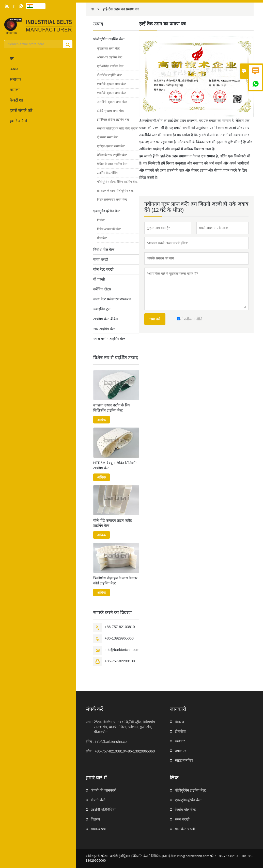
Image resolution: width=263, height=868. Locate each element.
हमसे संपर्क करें (21, 111)
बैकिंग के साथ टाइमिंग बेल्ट (112, 155)
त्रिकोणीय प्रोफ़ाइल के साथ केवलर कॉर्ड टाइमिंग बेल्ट (115, 581)
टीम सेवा (180, 731)
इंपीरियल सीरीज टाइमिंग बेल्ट (113, 120)
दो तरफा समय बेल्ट (108, 137)
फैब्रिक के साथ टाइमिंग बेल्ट (112, 164)
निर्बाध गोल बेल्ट (104, 250)
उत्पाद (14, 69)
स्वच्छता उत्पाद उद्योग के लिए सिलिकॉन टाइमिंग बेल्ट (112, 408)
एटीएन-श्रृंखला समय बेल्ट (111, 146)
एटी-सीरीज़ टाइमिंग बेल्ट (110, 66)
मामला (15, 90)
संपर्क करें (94, 709)
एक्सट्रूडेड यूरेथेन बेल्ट (107, 211)
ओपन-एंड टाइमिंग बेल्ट (110, 57)
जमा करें (155, 319)
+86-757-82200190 (120, 661)
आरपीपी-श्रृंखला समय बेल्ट (112, 102)
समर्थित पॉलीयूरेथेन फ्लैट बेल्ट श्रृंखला (118, 128)
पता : (89, 722)
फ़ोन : (90, 751)
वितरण (179, 722)
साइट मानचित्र (184, 760)
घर (12, 59)
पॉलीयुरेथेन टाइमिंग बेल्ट (109, 39)
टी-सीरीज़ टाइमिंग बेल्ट (110, 75)
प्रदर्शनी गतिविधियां (103, 810)
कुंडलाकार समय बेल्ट (109, 48)
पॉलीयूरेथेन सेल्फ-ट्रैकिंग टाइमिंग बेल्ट (117, 182)
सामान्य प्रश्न (98, 829)
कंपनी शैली (98, 800)
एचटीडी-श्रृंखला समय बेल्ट (112, 93)
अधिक (102, 420)
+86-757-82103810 (120, 627)
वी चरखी (99, 279)
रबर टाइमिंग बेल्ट (104, 329)
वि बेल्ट (101, 220)
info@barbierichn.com (122, 650)
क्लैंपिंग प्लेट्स (102, 289)
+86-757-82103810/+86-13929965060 (125, 751)
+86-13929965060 (119, 638)
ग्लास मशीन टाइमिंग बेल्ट (109, 339)
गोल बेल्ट (102, 238)
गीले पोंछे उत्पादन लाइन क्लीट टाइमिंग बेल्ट (113, 523)
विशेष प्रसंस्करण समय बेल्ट (112, 200)
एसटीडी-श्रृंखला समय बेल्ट (112, 84)
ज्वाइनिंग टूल (102, 309)
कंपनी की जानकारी (104, 790)
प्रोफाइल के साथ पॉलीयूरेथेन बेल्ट (115, 191)
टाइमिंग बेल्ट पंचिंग (107, 173)
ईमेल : (90, 742)
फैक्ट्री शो (16, 100)
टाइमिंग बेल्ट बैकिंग (106, 319)
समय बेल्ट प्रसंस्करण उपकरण (112, 299)
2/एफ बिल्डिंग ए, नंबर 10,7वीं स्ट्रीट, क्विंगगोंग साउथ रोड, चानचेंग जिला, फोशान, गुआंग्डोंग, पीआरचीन (125, 727)
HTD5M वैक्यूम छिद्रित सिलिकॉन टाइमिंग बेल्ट (115, 465)
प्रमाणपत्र (181, 751)
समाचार (16, 79)
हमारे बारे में (18, 121)
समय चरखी (101, 259)
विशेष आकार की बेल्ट (109, 229)
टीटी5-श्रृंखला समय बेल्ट (110, 111)
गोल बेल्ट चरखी (103, 269)
